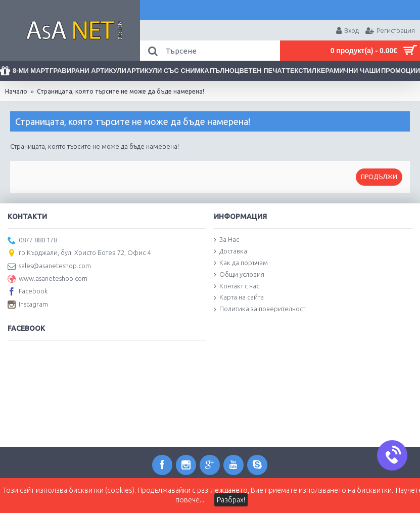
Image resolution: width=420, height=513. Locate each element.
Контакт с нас (237, 286)
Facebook (28, 292)
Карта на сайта (239, 297)
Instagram (28, 305)
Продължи (379, 177)
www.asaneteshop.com (48, 279)
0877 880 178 (32, 241)
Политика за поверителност (260, 309)
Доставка (230, 251)
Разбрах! (231, 500)
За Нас (226, 240)
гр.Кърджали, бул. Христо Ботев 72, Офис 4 (79, 253)
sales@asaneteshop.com (49, 267)
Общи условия (239, 275)
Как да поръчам (241, 263)
